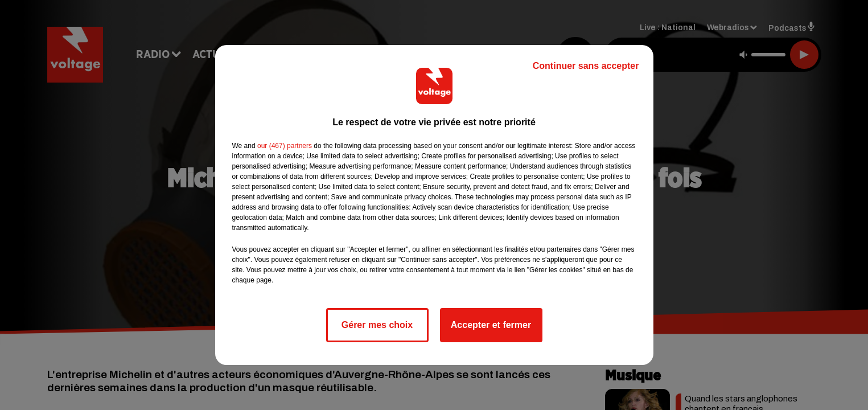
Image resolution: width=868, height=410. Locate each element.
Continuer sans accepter (586, 66)
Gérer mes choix (377, 325)
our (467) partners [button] (285, 146)
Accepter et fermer (491, 325)
